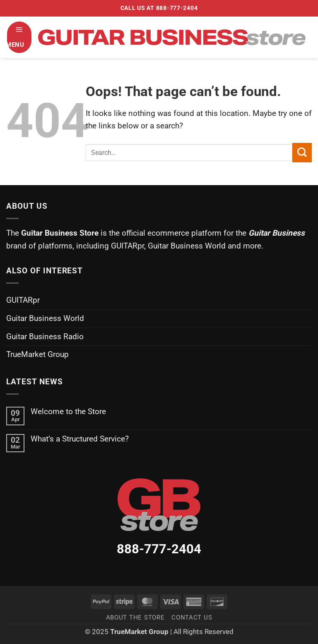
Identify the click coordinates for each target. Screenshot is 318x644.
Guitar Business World (45, 318)
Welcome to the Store (68, 411)
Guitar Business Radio (45, 336)
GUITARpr (23, 300)
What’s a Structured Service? (80, 439)
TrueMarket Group (37, 354)
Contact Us (192, 617)
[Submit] (302, 153)
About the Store (135, 617)
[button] (19, 37)
